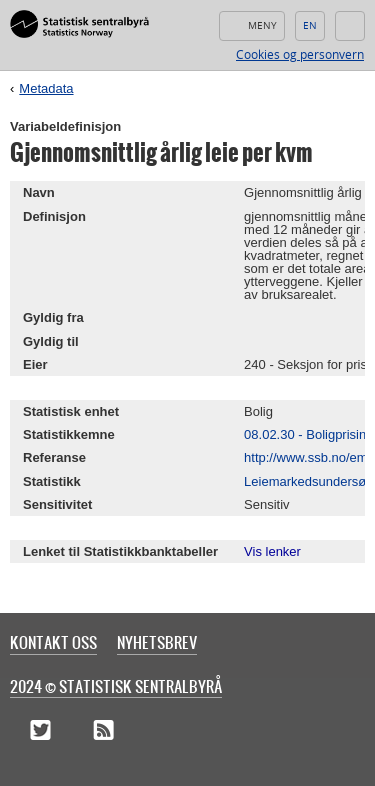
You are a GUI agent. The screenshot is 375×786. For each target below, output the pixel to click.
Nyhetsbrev (157, 642)
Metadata (46, 88)
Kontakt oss (53, 642)
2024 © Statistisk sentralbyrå (116, 686)
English (310, 26)
